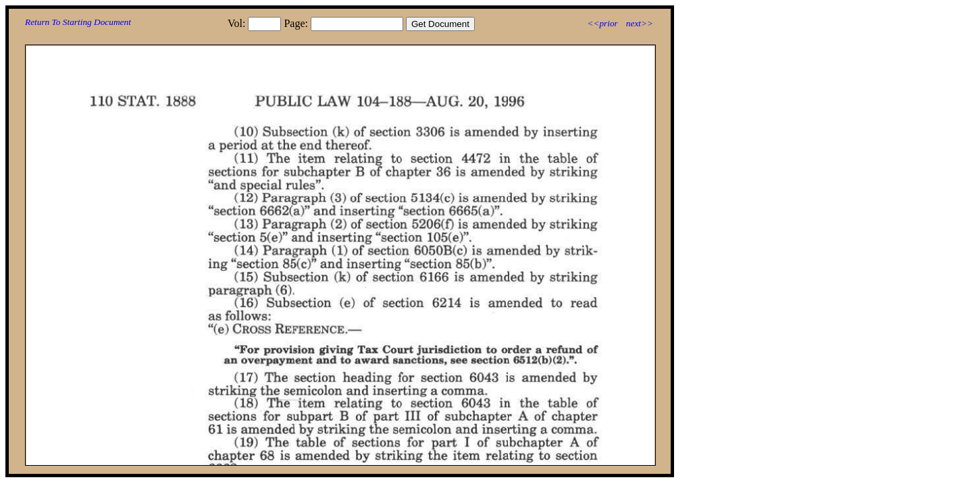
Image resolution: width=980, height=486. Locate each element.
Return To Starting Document (78, 22)
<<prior (602, 23)
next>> (640, 23)
